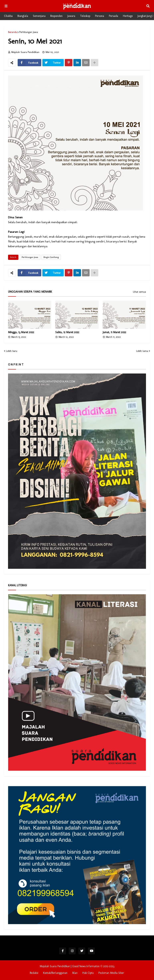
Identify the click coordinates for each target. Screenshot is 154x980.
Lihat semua (139, 292)
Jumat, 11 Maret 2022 (114, 332)
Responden (56, 16)
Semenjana (39, 16)
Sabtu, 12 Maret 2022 (67, 332)
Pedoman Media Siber (111, 973)
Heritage (128, 16)
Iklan (75, 973)
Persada (113, 16)
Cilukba (8, 16)
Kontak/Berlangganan (55, 973)
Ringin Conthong (51, 257)
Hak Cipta (88, 973)
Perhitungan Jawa (29, 32)
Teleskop (85, 16)
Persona (100, 16)
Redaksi (34, 973)
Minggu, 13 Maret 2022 (21, 332)
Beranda (12, 32)
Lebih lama (142, 351)
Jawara (71, 16)
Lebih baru (12, 351)
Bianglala (23, 16)
